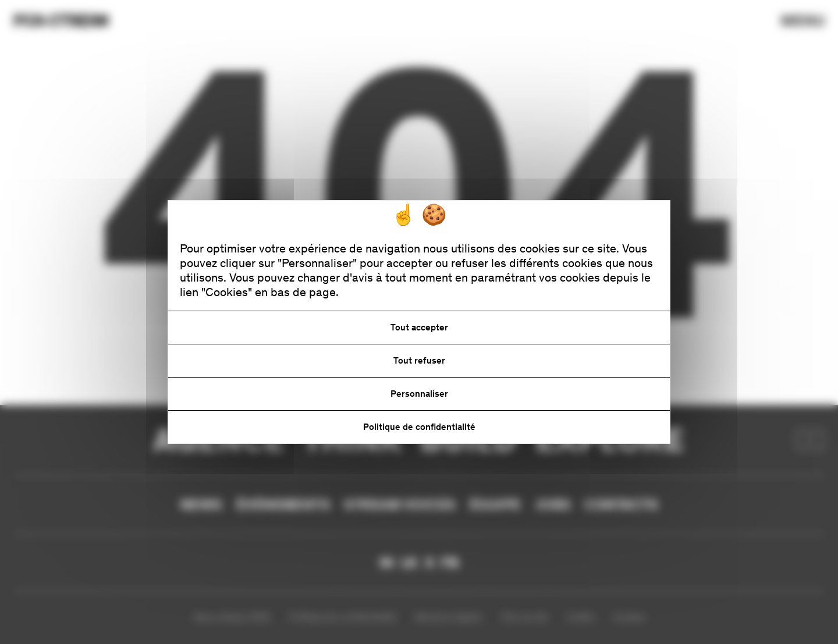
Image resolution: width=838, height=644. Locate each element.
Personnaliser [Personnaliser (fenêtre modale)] (419, 394)
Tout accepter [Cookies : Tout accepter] (419, 327)
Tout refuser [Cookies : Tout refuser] (419, 360)
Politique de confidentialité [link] (419, 427)
